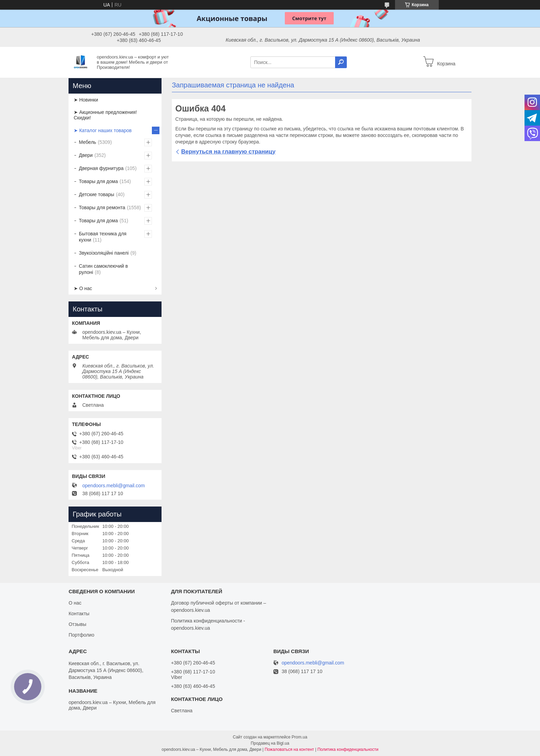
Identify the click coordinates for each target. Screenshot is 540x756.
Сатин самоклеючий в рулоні (103, 269)
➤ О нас (83, 288)
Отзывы (77, 624)
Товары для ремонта (102, 207)
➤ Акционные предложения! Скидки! (105, 115)
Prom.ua (299, 737)
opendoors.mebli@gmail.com (114, 486)
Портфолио (81, 635)
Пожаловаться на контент (289, 749)
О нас (75, 603)
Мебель (87, 142)
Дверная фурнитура (101, 168)
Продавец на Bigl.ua (270, 743)
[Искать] (341, 62)
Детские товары (97, 194)
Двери (86, 155)
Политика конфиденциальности (348, 749)
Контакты (79, 614)
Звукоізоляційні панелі (104, 253)
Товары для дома (98, 181)
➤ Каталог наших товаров (103, 130)
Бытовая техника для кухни (103, 237)
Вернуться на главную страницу (228, 152)
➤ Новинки (86, 100)
